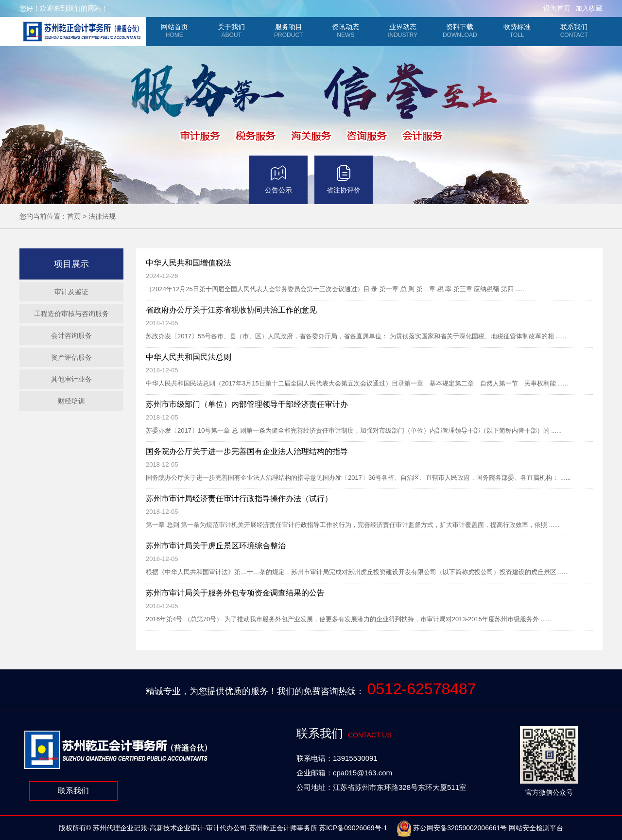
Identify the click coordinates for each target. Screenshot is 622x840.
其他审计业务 (71, 379)
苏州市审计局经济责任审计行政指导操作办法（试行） (239, 499)
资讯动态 (346, 31)
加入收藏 (589, 8)
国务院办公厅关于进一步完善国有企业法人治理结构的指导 (247, 451)
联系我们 (574, 31)
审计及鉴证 (71, 292)
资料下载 (460, 31)
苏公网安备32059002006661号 (452, 828)
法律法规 (102, 216)
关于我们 (232, 31)
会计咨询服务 (71, 335)
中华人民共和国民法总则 (189, 357)
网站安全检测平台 (536, 828)
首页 (74, 216)
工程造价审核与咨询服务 (71, 314)
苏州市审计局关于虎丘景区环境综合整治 (216, 546)
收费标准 (517, 31)
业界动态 (403, 31)
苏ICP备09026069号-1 (353, 828)
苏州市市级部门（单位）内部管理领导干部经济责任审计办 (247, 404)
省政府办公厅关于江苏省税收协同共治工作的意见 (231, 310)
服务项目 (289, 31)
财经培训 (71, 401)
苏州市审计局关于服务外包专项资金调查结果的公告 (235, 593)
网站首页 (174, 31)
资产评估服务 (71, 357)
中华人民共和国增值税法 (189, 263)
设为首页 (557, 8)
